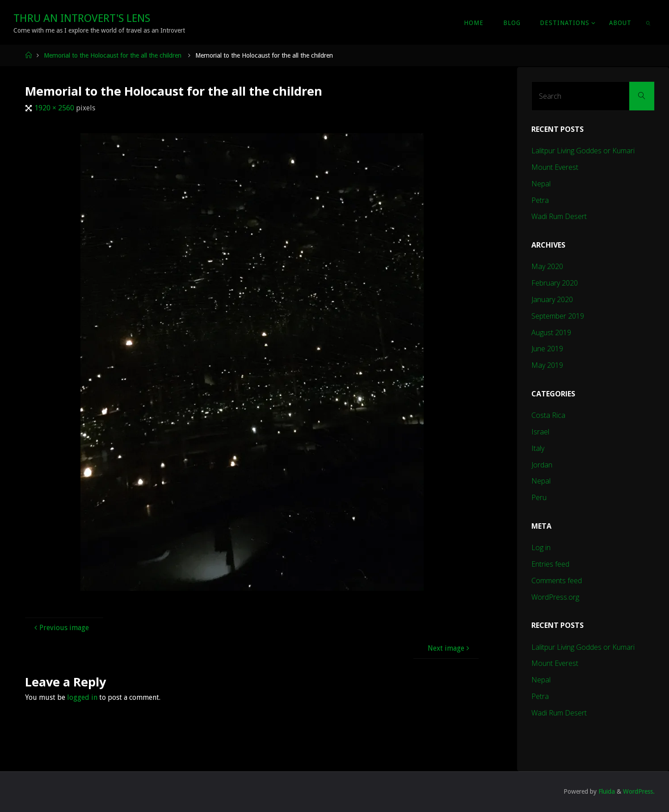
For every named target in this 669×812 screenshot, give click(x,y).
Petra (540, 200)
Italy (538, 448)
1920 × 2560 (55, 108)
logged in (82, 697)
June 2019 (547, 349)
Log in (541, 547)
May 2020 (547, 266)
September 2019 (558, 316)
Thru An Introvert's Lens (82, 18)
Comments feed (557, 581)
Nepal (541, 184)
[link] (648, 22)
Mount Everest (555, 167)
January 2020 (552, 299)
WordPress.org (555, 597)
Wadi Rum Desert (559, 216)
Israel (540, 432)
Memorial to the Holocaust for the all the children (113, 55)
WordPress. (639, 791)
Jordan (542, 465)
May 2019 (547, 365)
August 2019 (551, 332)
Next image (450, 648)
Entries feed (550, 564)
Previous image (61, 628)
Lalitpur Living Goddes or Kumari (583, 151)
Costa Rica (548, 415)
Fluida (606, 791)
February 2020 (555, 283)
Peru (539, 497)
